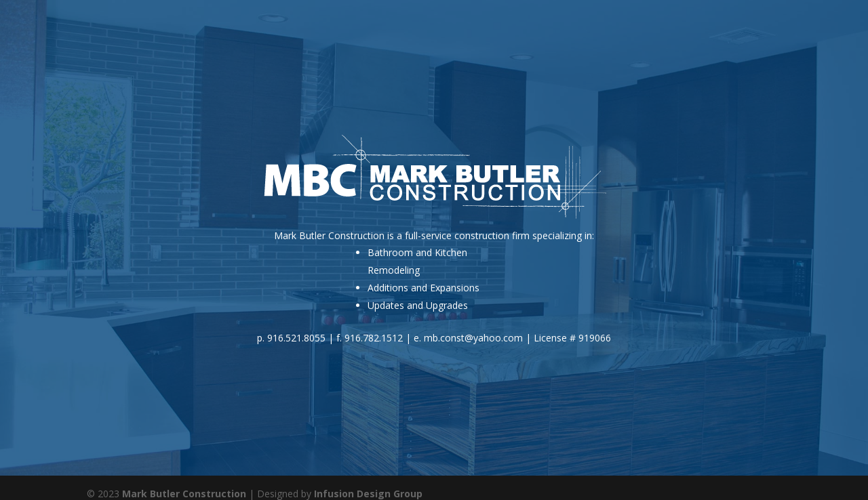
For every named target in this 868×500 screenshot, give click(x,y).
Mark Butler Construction (184, 494)
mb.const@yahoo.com (473, 338)
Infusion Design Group (368, 494)
